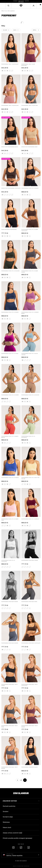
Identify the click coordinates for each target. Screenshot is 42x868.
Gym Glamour (8, 11)
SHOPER (26, 866)
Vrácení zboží (7, 828)
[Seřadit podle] (36, 30)
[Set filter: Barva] (16, 30)
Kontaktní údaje (8, 817)
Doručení (6, 812)
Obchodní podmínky (9, 806)
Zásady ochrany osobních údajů (12, 833)
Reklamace (6, 822)
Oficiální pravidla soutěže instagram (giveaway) (17, 838)
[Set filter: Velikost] (6, 30)
